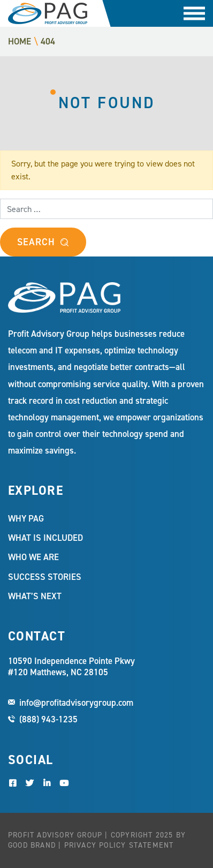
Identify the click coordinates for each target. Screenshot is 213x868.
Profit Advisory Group (48, 13)
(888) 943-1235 (48, 719)
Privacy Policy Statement (119, 845)
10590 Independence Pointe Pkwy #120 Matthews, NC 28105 (71, 667)
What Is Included (45, 538)
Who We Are (33, 557)
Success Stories (45, 577)
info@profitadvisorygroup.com (76, 703)
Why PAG (26, 518)
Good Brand (32, 845)
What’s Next (35, 596)
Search (36, 242)
